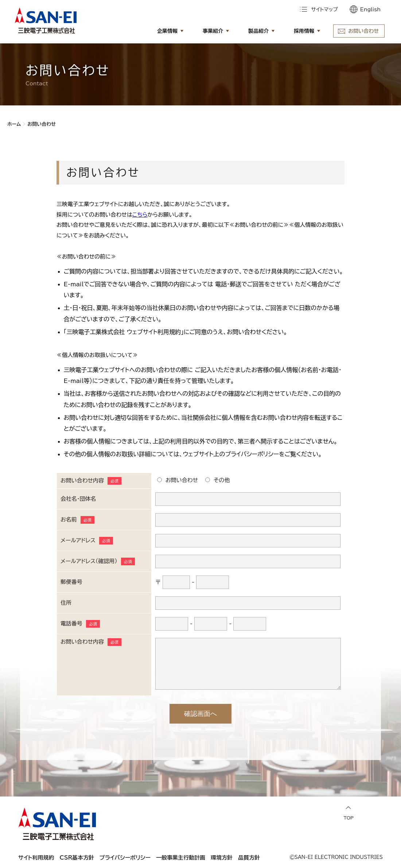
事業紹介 (213, 31)
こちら (140, 215)
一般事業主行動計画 (181, 858)
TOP (349, 813)
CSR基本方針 (77, 858)
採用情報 (304, 31)
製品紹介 (258, 31)
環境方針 (222, 858)
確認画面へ (200, 714)
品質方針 (249, 858)
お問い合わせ (363, 31)
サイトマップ (324, 9)
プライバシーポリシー (125, 858)
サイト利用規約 (36, 858)
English (370, 9)
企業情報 (167, 31)
